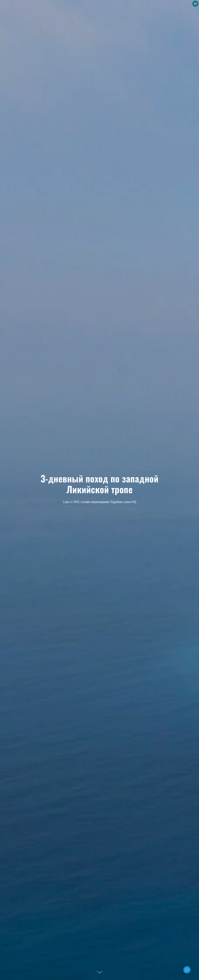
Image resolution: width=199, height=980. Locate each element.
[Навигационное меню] (195, 4)
